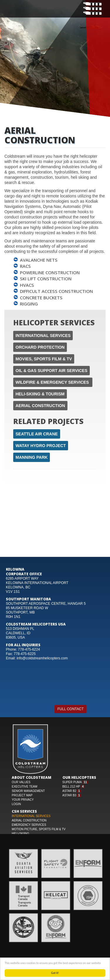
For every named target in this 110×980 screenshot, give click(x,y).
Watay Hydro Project (41, 446)
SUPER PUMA (72, 782)
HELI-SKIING (20, 834)
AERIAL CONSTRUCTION (29, 820)
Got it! (55, 973)
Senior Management (28, 791)
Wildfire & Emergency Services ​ (53, 382)
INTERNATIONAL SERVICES (31, 816)
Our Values (21, 782)
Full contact (71, 709)
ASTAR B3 (70, 795)
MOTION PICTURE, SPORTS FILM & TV (39, 829)
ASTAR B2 (70, 791)
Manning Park (32, 457)
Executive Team (24, 787)
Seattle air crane (37, 434)
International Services (43, 336)
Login (16, 804)
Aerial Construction (40, 406)
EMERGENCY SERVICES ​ (29, 825)
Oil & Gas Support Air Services (51, 371)
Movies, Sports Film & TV (44, 359)
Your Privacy (23, 800)
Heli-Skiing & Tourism (40, 394)
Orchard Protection (40, 347)
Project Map (22, 795)
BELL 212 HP (71, 787)
